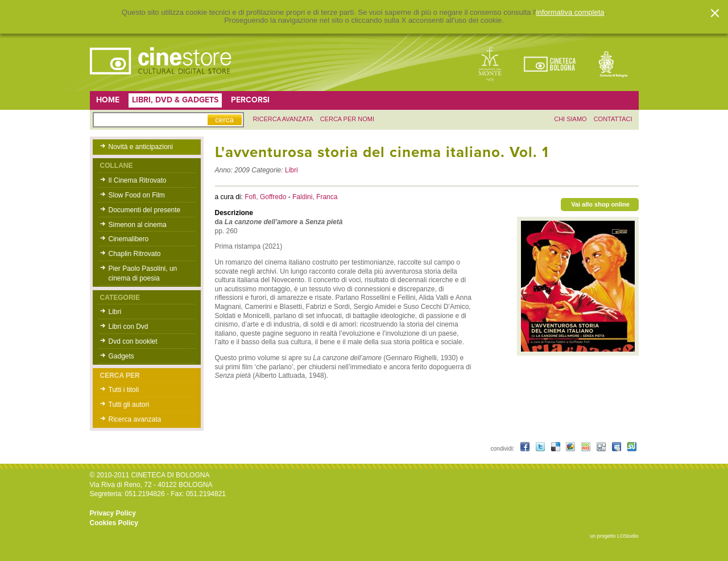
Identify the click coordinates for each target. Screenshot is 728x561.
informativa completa (570, 13)
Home (108, 100)
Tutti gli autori (129, 405)
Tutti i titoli (124, 390)
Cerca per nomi (347, 119)
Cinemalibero (129, 239)
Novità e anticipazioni (141, 147)
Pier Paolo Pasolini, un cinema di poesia (143, 273)
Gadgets (121, 356)
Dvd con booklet (133, 341)
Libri (115, 312)
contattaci (613, 119)
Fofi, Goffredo (266, 197)
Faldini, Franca (315, 197)
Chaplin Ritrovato (135, 254)
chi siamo (570, 119)
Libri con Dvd (129, 327)
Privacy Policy (113, 513)
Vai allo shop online (600, 204)
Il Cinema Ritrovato (138, 180)
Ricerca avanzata (135, 419)
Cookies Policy (114, 523)
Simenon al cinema (138, 225)
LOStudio (628, 536)
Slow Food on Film (137, 195)
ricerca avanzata (283, 119)
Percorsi (250, 100)
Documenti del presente (145, 210)
